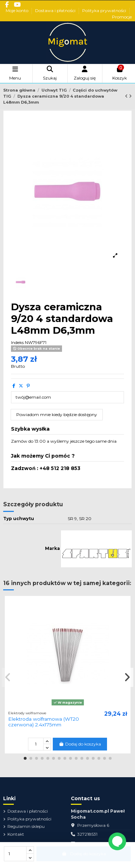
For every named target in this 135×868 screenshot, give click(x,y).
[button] (25, 758)
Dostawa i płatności (56, 10)
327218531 (87, 834)
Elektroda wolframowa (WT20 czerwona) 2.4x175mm (44, 722)
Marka (52, 548)
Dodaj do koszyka (80, 744)
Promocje (122, 17)
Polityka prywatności (105, 10)
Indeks (17, 342)
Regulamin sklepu (26, 826)
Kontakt (16, 834)
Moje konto (18, 10)
